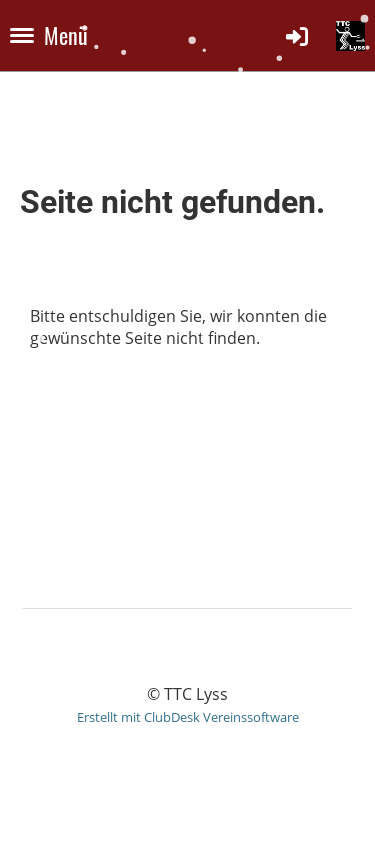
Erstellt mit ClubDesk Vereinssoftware (188, 717)
